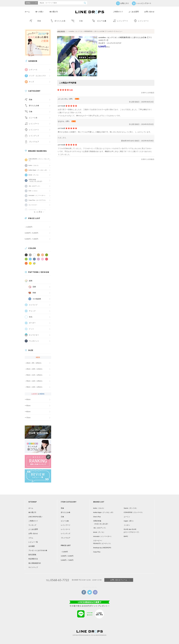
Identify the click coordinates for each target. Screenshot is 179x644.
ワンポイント (34, 341)
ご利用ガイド (118, 12)
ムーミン (127, 517)
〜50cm (28, 399)
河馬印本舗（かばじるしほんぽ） (36, 180)
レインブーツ (66, 525)
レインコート (66, 529)
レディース (33, 70)
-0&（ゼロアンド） (35, 186)
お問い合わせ (149, 12)
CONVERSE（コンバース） (134, 512)
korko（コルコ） (34, 165)
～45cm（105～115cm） (34, 369)
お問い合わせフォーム (119, 580)
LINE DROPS (61, 31)
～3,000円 (29, 227)
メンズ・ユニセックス (37, 76)
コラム (31, 538)
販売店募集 (32, 555)
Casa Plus (97, 552)
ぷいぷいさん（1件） (66, 99)
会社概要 (32, 546)
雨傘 (31, 100)
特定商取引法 (33, 559)
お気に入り (125, 3)
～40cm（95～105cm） (34, 363)
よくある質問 (134, 12)
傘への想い (40, 12)
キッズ (31, 82)
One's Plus (97, 517)
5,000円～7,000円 (31, 239)
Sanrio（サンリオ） (131, 508)
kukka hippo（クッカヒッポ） (38, 170)
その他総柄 (37, 299)
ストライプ (33, 305)
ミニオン (127, 525)
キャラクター (34, 335)
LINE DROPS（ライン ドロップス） (39, 160)
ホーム (27, 12)
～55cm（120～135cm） (34, 381)
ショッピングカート (144, 3)
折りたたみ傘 (34, 106)
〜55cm (28, 406)
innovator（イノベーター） (37, 195)
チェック (32, 311)
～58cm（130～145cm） (34, 387)
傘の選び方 (54, 12)
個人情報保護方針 (35, 563)
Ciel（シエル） (33, 191)
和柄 (34, 293)
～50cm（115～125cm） (34, 375)
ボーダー (32, 323)
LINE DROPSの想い (36, 517)
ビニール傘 (33, 118)
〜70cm (28, 418)
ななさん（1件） (64, 121)
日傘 (31, 112)
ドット (31, 329)
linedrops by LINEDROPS (102, 548)
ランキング (32, 525)
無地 (31, 317)
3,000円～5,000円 (31, 233)
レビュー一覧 (33, 542)
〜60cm (28, 412)
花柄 (34, 287)
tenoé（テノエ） (34, 175)
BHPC (126, 536)
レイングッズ (34, 136)
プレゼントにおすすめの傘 (38, 550)
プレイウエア (34, 142)
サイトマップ (33, 567)
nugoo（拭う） (129, 521)
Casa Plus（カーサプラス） (38, 200)
